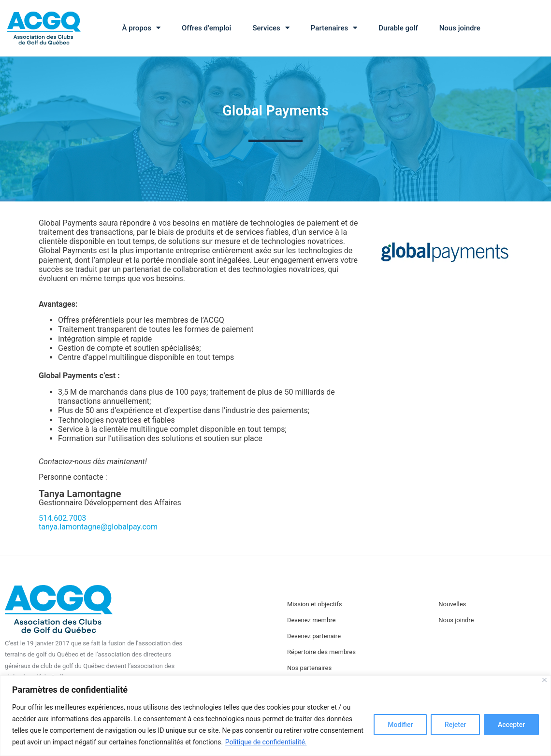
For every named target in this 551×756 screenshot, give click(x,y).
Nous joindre (460, 28)
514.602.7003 (62, 518)
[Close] (544, 680)
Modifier (400, 725)
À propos (141, 28)
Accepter (511, 725)
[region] (275, 716)
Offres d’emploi (206, 28)
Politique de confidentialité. (266, 742)
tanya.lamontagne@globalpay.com (98, 527)
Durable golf (398, 28)
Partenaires (334, 28)
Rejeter (455, 725)
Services (271, 28)
